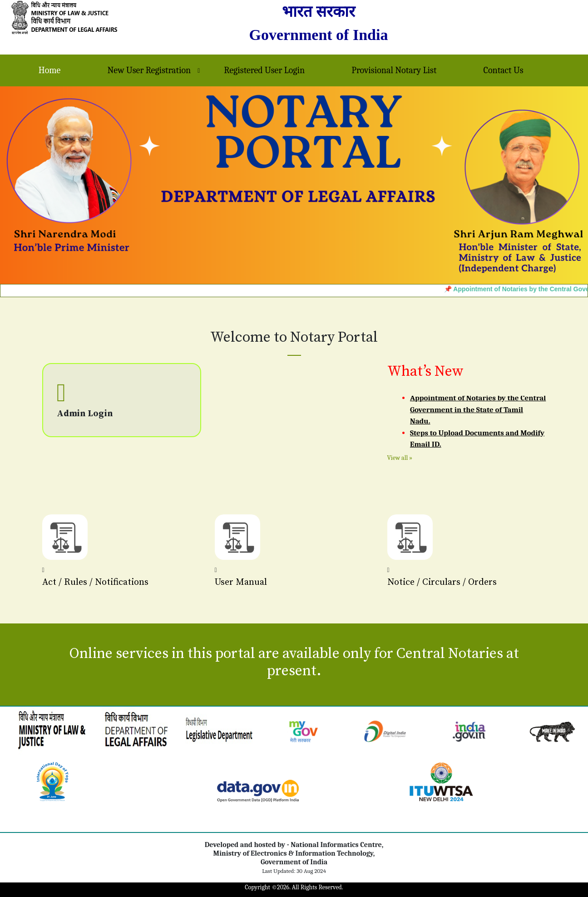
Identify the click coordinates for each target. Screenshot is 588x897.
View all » (400, 458)
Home (50, 70)
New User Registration (149, 70)
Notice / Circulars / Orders (442, 582)
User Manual (241, 582)
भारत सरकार (319, 12)
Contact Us (504, 70)
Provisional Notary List (394, 70)
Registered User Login (264, 70)
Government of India (318, 35)
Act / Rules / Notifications (95, 582)
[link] (552, 731)
